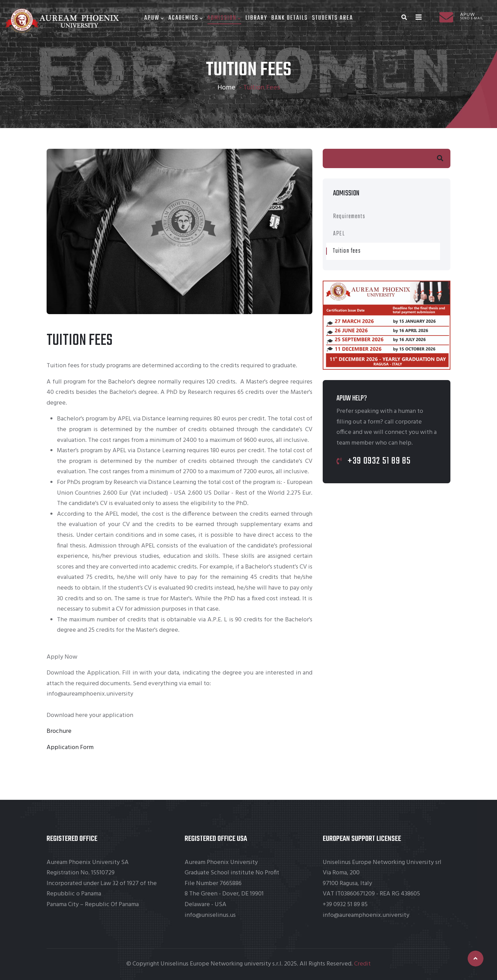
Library (256, 18)
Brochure (59, 731)
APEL (339, 234)
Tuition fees (347, 251)
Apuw (154, 18)
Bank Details (290, 18)
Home (226, 88)
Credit (362, 964)
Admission (224, 18)
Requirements (349, 217)
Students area (333, 18)
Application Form (70, 748)
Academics (186, 18)
